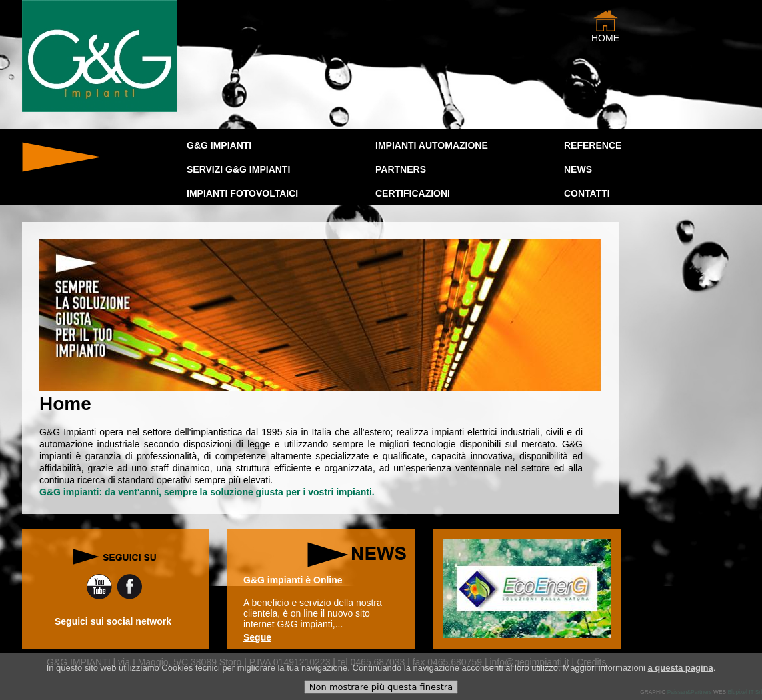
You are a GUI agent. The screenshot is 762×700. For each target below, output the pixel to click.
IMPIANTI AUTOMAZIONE (432, 145)
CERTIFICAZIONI (413, 193)
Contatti (587, 193)
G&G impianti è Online (293, 580)
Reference (593, 145)
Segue (257, 637)
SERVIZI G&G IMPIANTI (238, 169)
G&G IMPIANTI (219, 145)
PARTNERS (401, 169)
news (578, 169)
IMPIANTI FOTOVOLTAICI (242, 193)
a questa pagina (680, 672)
